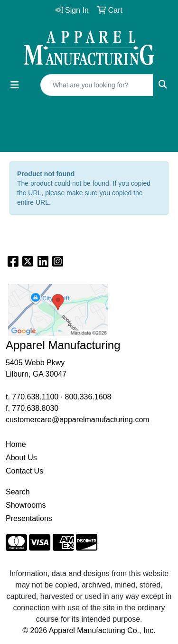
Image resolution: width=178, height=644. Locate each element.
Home (16, 444)
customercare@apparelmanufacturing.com (78, 420)
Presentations (29, 518)
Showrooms (26, 505)
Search (18, 492)
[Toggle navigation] (15, 85)
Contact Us (24, 471)
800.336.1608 (88, 397)
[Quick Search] (97, 85)
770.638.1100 (35, 397)
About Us (21, 458)
